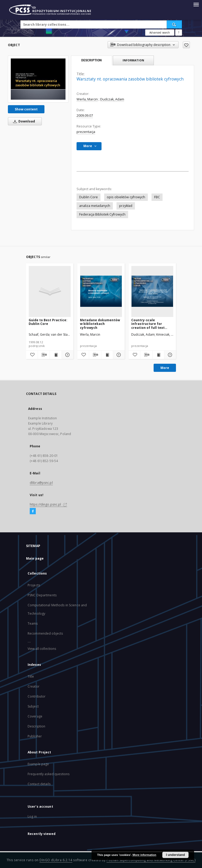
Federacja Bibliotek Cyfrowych (102, 214)
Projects (34, 585)
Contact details (39, 784)
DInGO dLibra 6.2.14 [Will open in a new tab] (56, 860)
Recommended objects (45, 633)
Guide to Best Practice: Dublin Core (48, 322)
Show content (26, 109)
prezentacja (86, 132)
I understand (175, 855)
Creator (34, 686)
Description (36, 726)
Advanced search (160, 33)
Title (31, 676)
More (165, 368)
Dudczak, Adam (112, 99)
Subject (33, 706)
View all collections (42, 649)
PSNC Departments (42, 595)
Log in (32, 816)
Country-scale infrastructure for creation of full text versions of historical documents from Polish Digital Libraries (151, 324)
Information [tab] (133, 60)
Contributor (37, 696)
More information (144, 855)
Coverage (35, 716)
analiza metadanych (95, 206)
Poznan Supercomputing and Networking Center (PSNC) (151, 860)
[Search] (174, 24)
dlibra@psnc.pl (41, 483)
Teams (33, 623)
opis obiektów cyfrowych (126, 197)
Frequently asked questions (49, 774)
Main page (35, 558)
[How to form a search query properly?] (179, 33)
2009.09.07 (85, 116)
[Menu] (196, 4)
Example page (38, 764)
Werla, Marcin (87, 99)
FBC (157, 197)
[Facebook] (33, 511)
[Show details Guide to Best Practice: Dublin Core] (67, 355)
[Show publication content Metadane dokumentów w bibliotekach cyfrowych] (107, 355)
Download (23, 121)
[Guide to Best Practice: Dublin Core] (50, 291)
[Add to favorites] (186, 45)
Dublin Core (89, 197)
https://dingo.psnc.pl (48, 504)
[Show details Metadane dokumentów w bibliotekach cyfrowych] (118, 355)
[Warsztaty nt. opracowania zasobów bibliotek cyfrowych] (38, 79)
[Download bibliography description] (44, 355)
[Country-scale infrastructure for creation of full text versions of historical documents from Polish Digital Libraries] (152, 291)
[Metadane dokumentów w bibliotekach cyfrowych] (101, 291)
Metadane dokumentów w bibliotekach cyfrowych (100, 324)
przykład (126, 206)
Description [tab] (91, 60)
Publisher (35, 736)
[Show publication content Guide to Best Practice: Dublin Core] (56, 355)
